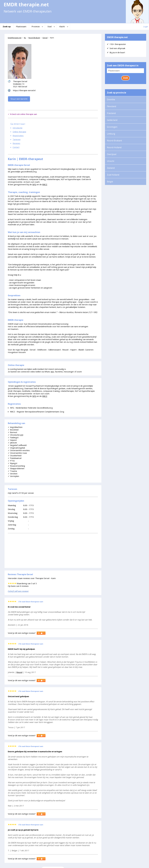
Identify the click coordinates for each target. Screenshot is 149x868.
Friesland (111, 113)
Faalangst (13, 437)
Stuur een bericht (19, 99)
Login (146, 26)
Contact (16, 147)
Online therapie (19, 132)
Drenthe (111, 100)
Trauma (12, 471)
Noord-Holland (114, 147)
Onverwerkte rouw (17, 453)
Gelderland (112, 120)
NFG (34, 184)
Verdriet (13, 474)
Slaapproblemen (16, 468)
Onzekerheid (15, 455)
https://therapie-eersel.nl (24, 90)
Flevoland (111, 106)
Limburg (111, 134)
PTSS (11, 461)
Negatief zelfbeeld (17, 445)
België (110, 182)
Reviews (16, 143)
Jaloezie (12, 443)
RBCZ (45, 184)
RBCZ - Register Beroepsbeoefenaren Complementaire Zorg (37, 412)
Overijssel (112, 154)
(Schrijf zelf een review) (18, 591)
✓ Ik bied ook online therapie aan (22, 114)
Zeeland (111, 168)
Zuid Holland (113, 175)
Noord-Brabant (114, 141)
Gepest (12, 440)
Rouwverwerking (16, 466)
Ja (42, 633)
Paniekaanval (15, 458)
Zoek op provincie (116, 93)
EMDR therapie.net (117, 37)
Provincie (36, 26)
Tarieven (17, 139)
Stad (50, 26)
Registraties (18, 136)
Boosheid (13, 430)
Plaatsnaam (21, 26)
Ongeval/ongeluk (16, 448)
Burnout (12, 432)
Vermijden (13, 476)
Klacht (62, 26)
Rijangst (13, 463)
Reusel (19, 672)
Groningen (112, 127)
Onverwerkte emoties (19, 450)
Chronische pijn (16, 435)
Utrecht (111, 161)
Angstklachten (15, 427)
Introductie (18, 128)
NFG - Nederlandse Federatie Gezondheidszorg (31, 408)
